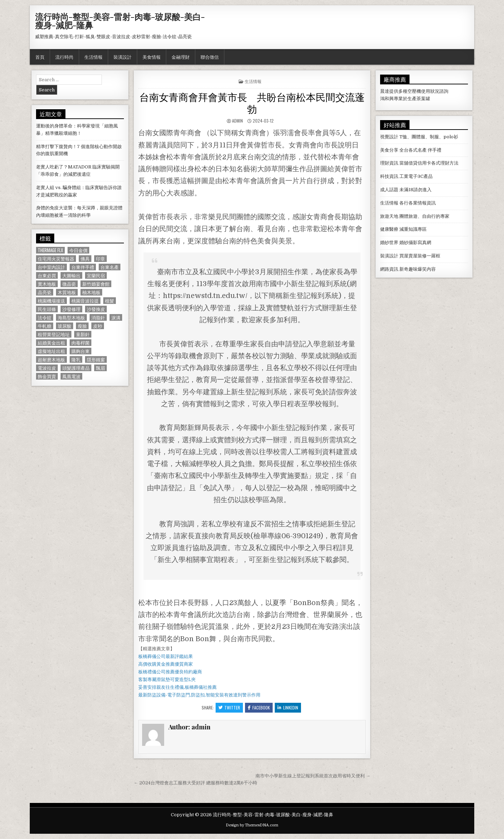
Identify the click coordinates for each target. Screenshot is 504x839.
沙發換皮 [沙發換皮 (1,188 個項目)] (96, 309)
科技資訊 (389, 176)
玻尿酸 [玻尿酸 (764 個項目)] (65, 326)
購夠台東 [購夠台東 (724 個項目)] (80, 351)
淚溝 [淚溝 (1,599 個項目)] (116, 317)
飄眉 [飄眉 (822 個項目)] (100, 368)
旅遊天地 (389, 216)
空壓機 (414, 91)
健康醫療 (389, 229)
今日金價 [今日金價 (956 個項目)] (78, 250)
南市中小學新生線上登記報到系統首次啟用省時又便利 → (313, 776)
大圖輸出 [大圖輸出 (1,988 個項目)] (71, 275)
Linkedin (288, 708)
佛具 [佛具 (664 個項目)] (85, 259)
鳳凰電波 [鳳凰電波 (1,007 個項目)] (71, 376)
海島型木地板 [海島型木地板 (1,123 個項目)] (71, 317)
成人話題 (389, 190)
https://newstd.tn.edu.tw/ (205, 296)
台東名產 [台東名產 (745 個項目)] (110, 267)
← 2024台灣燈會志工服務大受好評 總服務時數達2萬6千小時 (195, 783)
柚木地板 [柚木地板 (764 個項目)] (91, 292)
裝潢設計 (122, 57)
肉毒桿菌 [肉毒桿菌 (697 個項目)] (80, 343)
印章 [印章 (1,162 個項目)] (100, 259)
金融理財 (181, 57)
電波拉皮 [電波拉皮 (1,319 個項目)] (47, 368)
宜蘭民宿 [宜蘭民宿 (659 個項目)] (96, 275)
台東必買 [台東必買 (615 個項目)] (47, 275)
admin (237, 121)
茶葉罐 (423, 99)
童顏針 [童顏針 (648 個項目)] (83, 334)
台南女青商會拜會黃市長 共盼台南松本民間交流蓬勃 (252, 102)
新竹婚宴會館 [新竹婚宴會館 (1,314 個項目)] (96, 284)
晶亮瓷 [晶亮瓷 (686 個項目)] (45, 292)
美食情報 (152, 57)
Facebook (259, 708)
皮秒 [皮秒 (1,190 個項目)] (98, 326)
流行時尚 (64, 57)
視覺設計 (389, 137)
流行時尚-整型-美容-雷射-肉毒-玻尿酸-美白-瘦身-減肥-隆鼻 (120, 21)
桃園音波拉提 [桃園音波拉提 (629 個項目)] (85, 301)
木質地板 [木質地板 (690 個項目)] (67, 292)
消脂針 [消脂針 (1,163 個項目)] (98, 317)
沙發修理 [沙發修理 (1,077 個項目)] (71, 309)
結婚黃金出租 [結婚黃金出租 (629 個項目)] (51, 343)
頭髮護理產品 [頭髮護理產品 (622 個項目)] (76, 368)
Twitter (229, 708)
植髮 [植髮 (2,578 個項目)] (110, 301)
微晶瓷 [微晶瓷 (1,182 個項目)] (69, 284)
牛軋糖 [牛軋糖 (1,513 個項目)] (45, 326)
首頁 (40, 57)
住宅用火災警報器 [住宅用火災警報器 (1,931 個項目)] (56, 259)
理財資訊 (389, 163)
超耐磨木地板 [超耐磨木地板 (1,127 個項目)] (51, 359)
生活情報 (93, 57)
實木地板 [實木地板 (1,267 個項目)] (47, 284)
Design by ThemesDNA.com (252, 825)
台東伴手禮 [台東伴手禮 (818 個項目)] (83, 267)
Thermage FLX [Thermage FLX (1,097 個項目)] (50, 250)
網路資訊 (389, 269)
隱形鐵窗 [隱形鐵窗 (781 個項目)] (96, 359)
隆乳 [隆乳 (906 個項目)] (76, 359)
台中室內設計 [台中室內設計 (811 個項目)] (51, 267)
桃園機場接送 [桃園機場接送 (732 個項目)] (51, 301)
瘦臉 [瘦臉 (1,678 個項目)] (82, 326)
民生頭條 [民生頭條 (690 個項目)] (47, 309)
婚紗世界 (389, 242)
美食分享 (389, 150)
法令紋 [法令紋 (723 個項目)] (45, 317)
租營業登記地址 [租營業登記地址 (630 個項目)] (54, 334)
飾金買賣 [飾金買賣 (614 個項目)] (47, 376)
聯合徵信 (210, 57)
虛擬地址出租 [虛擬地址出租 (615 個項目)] (51, 351)
